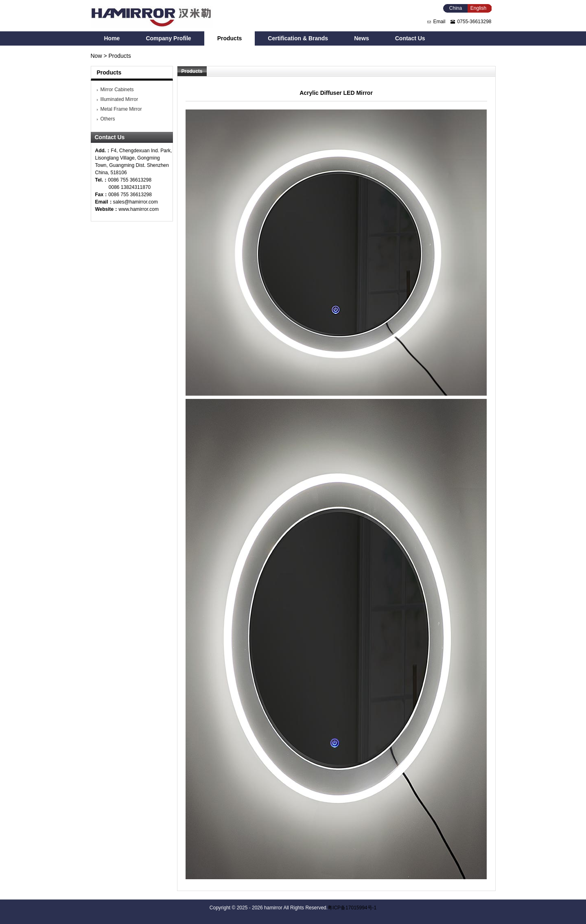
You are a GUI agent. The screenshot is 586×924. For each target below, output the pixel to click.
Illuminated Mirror (119, 99)
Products (230, 38)
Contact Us (410, 38)
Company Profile (168, 38)
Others (108, 119)
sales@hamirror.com (136, 202)
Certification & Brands (298, 38)
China (456, 8)
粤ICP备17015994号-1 (352, 908)
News (362, 38)
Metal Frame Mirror (121, 109)
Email (439, 22)
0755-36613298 (474, 22)
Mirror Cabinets (117, 90)
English (478, 8)
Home (112, 38)
